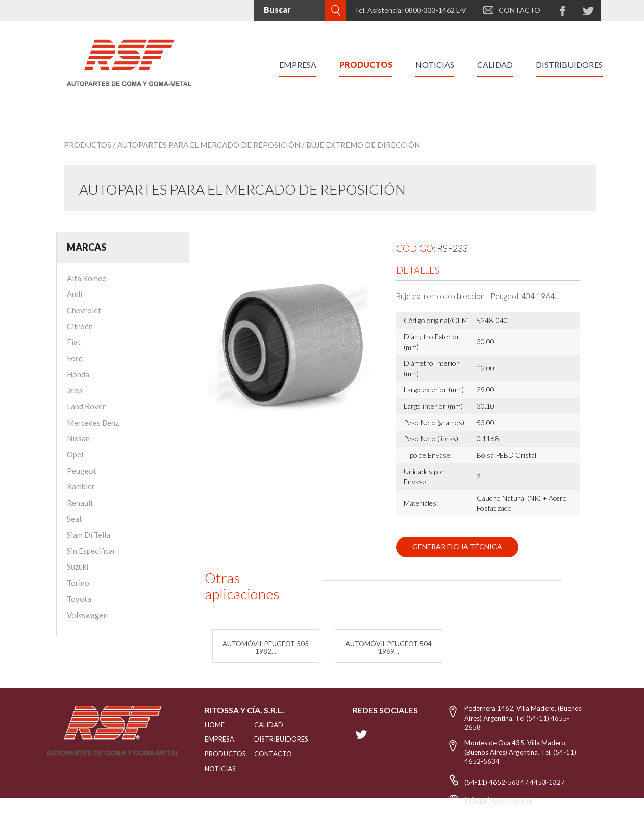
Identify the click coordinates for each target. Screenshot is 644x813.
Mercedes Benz (93, 423)
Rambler (81, 486)
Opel (75, 454)
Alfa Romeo (87, 278)
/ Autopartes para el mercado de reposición (206, 145)
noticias (435, 65)
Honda (78, 374)
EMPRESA (217, 739)
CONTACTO (512, 10)
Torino (78, 583)
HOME (215, 725)
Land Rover (86, 406)
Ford (75, 358)
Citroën (80, 326)
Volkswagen (87, 615)
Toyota (79, 599)
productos (366, 65)
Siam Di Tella (89, 535)
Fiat (74, 342)
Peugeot (82, 471)
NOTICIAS (217, 769)
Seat (75, 519)
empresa (298, 65)
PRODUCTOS (217, 754)
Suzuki (78, 566)
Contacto (273, 754)
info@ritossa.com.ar (499, 800)
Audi (75, 294)
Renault (80, 503)
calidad (495, 65)
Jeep (75, 390)
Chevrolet (84, 310)
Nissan (78, 438)
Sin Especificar (91, 551)
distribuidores (569, 65)
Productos (88, 145)
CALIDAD (269, 725)
